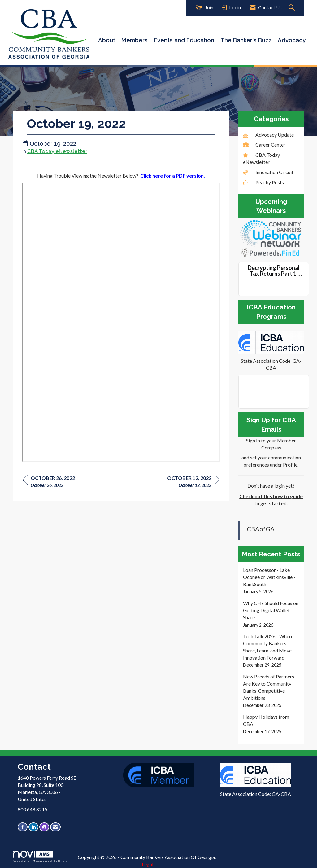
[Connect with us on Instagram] (44, 827)
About (107, 40)
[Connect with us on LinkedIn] (33, 827)
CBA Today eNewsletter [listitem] (261, 158)
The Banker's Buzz (246, 40)
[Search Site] (292, 8)
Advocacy (292, 40)
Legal (148, 864)
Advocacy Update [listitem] (268, 135)
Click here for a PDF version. (173, 175)
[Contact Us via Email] (55, 827)
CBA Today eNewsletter (57, 151)
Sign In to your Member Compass (271, 444)
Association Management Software (41, 856)
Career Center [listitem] (264, 145)
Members (135, 40)
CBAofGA (261, 529)
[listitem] (271, 581)
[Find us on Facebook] (23, 827)
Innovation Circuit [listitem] (268, 172)
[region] (193, 482)
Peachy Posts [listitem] (263, 182)
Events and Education (184, 40)
